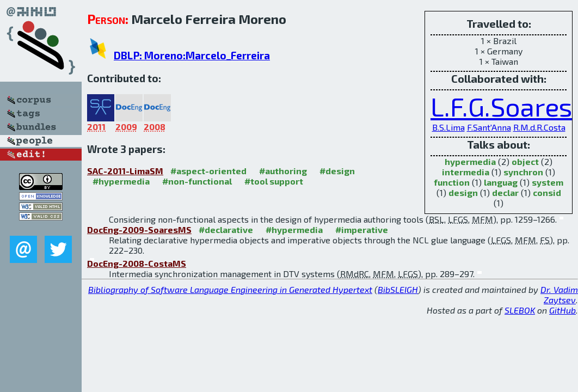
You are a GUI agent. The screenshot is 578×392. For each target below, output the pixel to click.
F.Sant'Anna (489, 127)
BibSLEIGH (398, 289)
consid (547, 192)
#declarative (226, 229)
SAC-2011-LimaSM (125, 171)
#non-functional (197, 181)
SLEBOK (520, 310)
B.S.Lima (448, 127)
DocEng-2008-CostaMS (137, 263)
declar (505, 192)
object (525, 161)
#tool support (274, 181)
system (548, 182)
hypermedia (470, 161)
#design (337, 171)
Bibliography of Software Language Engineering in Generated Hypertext (230, 289)
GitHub (562, 310)
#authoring (283, 171)
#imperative (362, 229)
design (463, 192)
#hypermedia (121, 181)
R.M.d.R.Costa (539, 127)
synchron (523, 172)
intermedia (466, 172)
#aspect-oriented (208, 171)
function (452, 182)
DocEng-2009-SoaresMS (139, 229)
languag (501, 182)
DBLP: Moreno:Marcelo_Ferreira (192, 55)
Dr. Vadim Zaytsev (559, 295)
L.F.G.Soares (501, 106)
